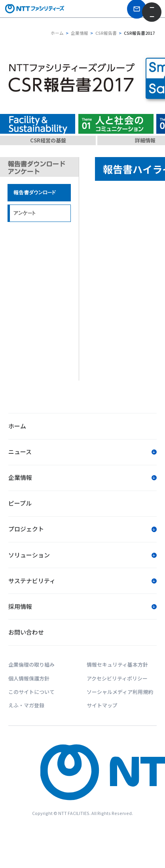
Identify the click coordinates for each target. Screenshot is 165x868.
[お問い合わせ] (128, 13)
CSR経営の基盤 (48, 140)
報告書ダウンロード (40, 193)
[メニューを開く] (152, 13)
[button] (82, 453)
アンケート (40, 213)
